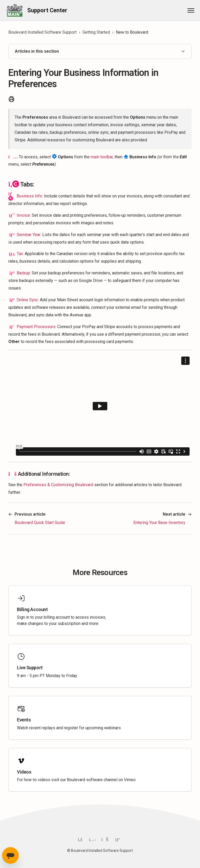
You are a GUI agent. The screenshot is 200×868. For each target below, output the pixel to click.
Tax (20, 254)
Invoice (23, 215)
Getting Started (96, 32)
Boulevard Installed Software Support (42, 32)
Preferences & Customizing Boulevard (58, 485)
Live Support (30, 668)
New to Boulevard (132, 32)
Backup (23, 273)
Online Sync (27, 300)
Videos (24, 772)
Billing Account (32, 609)
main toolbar (102, 157)
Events (24, 720)
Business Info (29, 196)
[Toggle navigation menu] (188, 10)
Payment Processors (36, 327)
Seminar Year (29, 235)
